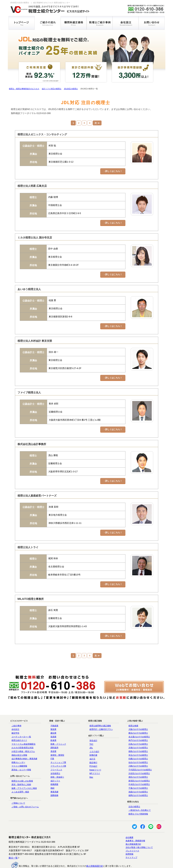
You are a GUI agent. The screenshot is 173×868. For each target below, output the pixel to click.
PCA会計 (93, 753)
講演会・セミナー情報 (21, 757)
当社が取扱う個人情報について (139, 835)
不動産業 (54, 713)
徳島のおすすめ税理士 (138, 739)
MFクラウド (95, 761)
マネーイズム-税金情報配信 (24, 731)
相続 (52, 775)
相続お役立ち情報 (19, 742)
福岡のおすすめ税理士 (138, 783)
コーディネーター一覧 (21, 724)
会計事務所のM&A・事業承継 (24, 746)
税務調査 (54, 772)
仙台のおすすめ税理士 (138, 750)
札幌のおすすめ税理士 (138, 746)
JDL (91, 735)
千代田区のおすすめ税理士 (140, 757)
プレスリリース (132, 838)
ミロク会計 (94, 739)
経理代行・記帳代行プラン (101, 717)
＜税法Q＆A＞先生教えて (140, 798)
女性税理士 (55, 761)
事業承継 (54, 779)
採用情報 (129, 841)
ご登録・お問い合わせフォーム (25, 794)
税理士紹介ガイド (19, 728)
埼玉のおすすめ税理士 (138, 742)
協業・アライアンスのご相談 (24, 775)
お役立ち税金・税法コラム (23, 739)
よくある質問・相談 (20, 779)
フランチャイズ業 (58, 753)
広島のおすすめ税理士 (138, 731)
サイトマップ (131, 845)
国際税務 (54, 783)
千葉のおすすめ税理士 (138, 775)
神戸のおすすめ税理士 (138, 728)
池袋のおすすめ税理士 (138, 779)
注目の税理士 (134, 794)
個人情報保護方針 (133, 831)
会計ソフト (55, 768)
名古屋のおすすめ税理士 (139, 724)
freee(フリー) (95, 757)
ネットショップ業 (58, 750)
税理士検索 (133, 713)
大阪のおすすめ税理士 (138, 717)
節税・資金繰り (57, 764)
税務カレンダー (18, 750)
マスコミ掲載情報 (19, 753)
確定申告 (15, 720)
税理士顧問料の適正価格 (100, 713)
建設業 (53, 720)
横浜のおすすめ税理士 (138, 720)
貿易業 (53, 724)
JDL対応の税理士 (71, 89)
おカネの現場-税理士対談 (23, 735)
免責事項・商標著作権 (135, 828)
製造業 (53, 717)
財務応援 (93, 742)
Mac (91, 765)
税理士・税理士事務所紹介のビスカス (24, 89)
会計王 (92, 746)
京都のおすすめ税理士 (138, 735)
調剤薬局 (54, 735)
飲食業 (53, 728)
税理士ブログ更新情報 (138, 801)
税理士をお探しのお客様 (22, 768)
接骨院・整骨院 (57, 742)
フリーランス (56, 757)
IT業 (52, 746)
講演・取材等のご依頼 (21, 772)
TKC (91, 731)
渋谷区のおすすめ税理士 (139, 761)
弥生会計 (93, 728)
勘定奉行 (93, 750)
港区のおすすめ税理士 (138, 764)
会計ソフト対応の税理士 (52, 89)
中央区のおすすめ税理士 (139, 772)
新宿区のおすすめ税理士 (139, 768)
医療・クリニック (58, 731)
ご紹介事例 (16, 713)
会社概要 (129, 825)
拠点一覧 (13, 845)
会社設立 (15, 717)
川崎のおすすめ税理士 (138, 753)
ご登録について (18, 790)
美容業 (53, 739)
